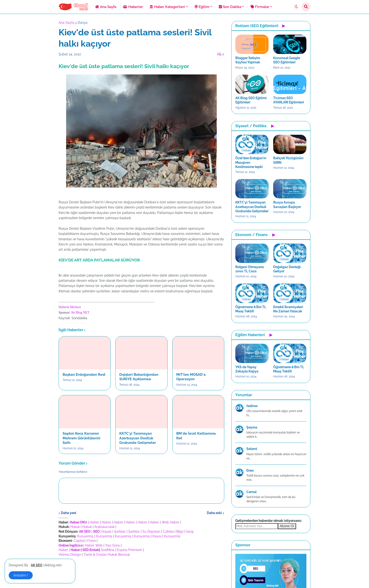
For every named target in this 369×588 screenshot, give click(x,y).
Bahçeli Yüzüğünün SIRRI (288, 160)
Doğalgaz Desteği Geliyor (287, 269)
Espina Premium (130, 550)
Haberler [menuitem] (133, 7)
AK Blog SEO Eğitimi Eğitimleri (251, 100)
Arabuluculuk (104, 527)
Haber (94, 522)
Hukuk (75, 527)
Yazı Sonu (113, 545)
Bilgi (180, 531)
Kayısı (157, 536)
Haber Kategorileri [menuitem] (167, 7)
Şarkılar (120, 531)
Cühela (168, 531)
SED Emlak (91, 550)
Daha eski (214, 513)
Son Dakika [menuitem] (230, 7)
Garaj (189, 531)
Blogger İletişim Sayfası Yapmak (248, 60)
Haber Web (94, 545)
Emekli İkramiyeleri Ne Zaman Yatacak (288, 309)
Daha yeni (69, 513)
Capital (79, 541)
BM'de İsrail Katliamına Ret (196, 436)
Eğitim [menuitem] (202, 7)
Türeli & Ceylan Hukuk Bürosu (106, 555)
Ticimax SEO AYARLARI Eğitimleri (289, 100)
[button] (296, 7)
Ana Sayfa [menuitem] (106, 7)
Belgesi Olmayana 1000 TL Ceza (250, 269)
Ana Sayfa (66, 23)
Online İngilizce (71, 545)
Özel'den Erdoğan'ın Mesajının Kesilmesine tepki (251, 162)
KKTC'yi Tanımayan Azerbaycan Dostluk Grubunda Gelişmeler (138, 438)
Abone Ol (287, 526)
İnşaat (107, 531)
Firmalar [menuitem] (260, 7)
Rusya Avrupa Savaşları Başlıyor (287, 204)
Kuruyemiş (85, 536)
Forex (92, 541)
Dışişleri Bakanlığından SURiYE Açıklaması (139, 377)
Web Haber (170, 522)
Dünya (83, 23)
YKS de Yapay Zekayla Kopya (247, 369)
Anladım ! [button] (21, 575)
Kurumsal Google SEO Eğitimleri (287, 60)
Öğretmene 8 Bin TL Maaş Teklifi (251, 309)
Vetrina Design (70, 555)
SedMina (108, 550)
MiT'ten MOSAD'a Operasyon (191, 377)
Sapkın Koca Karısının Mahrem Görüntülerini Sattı (81, 438)
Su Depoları (151, 531)
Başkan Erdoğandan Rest (84, 375)
